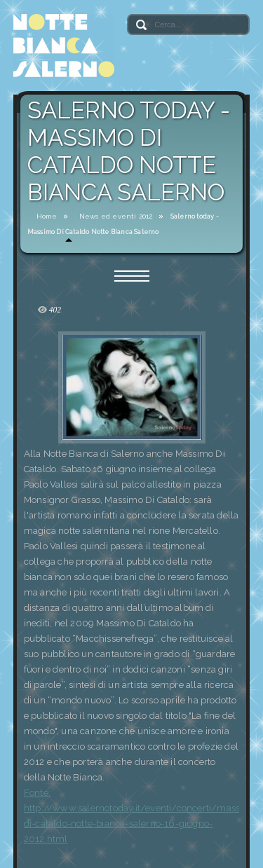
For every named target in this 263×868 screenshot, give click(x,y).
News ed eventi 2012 (116, 216)
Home (47, 216)
